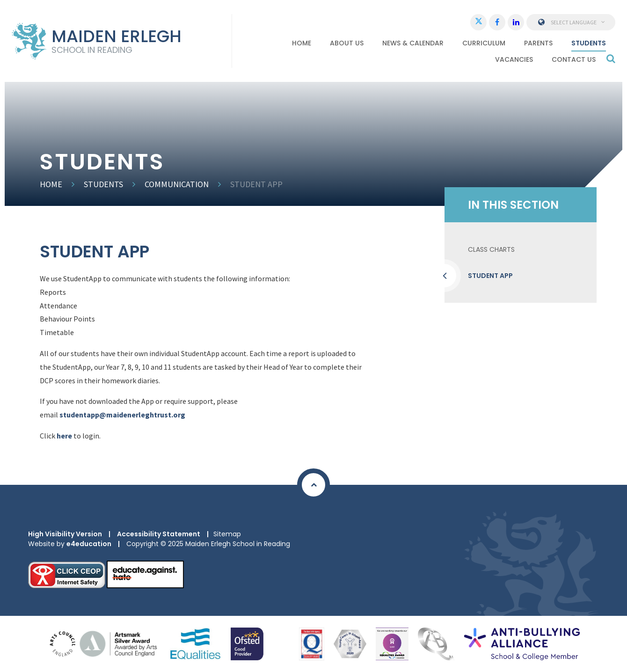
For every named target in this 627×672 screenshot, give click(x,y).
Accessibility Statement (159, 534)
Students (103, 184)
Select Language (571, 22)
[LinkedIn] (516, 22)
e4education (89, 544)
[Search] (611, 58)
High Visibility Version (65, 534)
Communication (177, 184)
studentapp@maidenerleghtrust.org (122, 415)
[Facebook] (497, 22)
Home (51, 184)
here (64, 436)
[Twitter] (478, 22)
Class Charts (491, 249)
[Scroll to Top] (313, 485)
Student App (256, 184)
